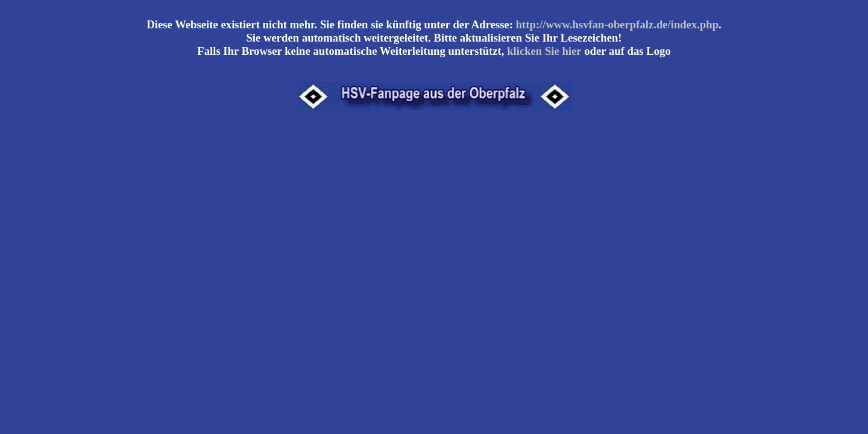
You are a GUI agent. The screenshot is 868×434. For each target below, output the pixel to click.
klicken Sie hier (544, 51)
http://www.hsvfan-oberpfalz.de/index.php (617, 24)
